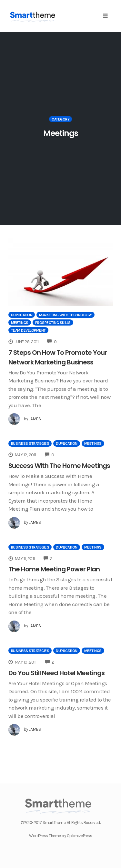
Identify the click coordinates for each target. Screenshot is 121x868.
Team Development (28, 330)
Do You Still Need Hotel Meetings (56, 673)
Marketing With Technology (66, 315)
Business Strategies (30, 443)
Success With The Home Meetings (59, 466)
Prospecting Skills (53, 323)
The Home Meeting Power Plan (54, 569)
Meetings (20, 323)
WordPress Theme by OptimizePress (60, 836)
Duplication (22, 315)
